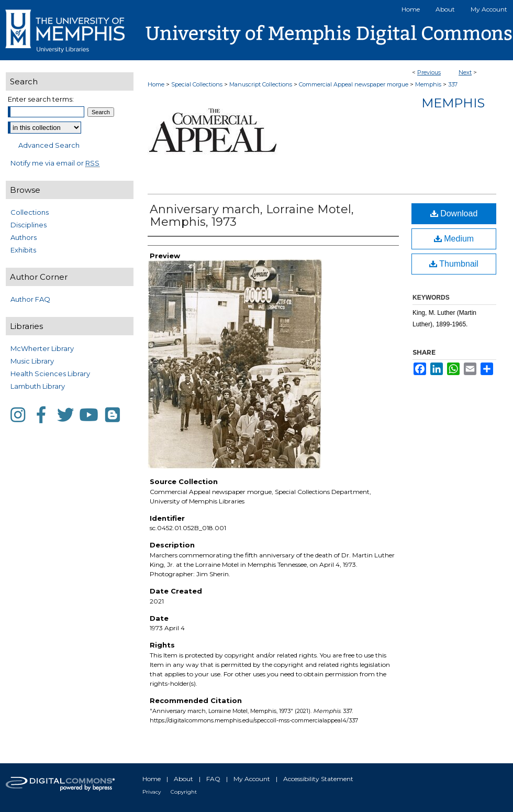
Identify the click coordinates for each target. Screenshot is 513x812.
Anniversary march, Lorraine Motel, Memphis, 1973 (252, 216)
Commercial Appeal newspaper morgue (354, 84)
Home (156, 84)
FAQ (213, 779)
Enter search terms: (41, 99)
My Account (252, 779)
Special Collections (197, 84)
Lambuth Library (38, 386)
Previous (429, 72)
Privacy (152, 792)
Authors (24, 237)
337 (453, 84)
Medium (454, 239)
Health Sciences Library (50, 374)
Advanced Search (49, 145)
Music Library (32, 361)
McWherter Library (42, 348)
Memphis (428, 84)
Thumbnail (454, 264)
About (183, 779)
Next (465, 72)
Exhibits (23, 250)
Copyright (184, 792)
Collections (30, 212)
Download (454, 213)
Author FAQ (30, 299)
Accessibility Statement (318, 779)
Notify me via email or (55, 163)
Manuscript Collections (261, 84)
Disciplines (29, 225)
